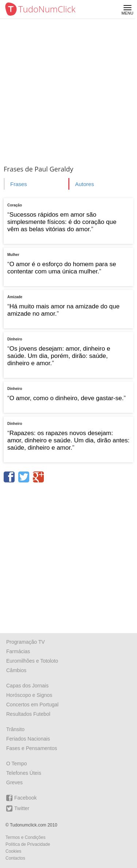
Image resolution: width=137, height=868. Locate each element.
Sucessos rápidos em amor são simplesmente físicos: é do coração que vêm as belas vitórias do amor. (62, 222)
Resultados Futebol (28, 714)
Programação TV (26, 642)
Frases (19, 184)
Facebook (21, 798)
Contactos (15, 858)
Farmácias (18, 651)
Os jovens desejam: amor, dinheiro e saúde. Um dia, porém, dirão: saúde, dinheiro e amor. (59, 356)
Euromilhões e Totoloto (32, 661)
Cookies (13, 851)
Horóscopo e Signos (29, 695)
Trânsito (15, 729)
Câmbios (16, 670)
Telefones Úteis (24, 773)
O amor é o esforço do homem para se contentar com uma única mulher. (62, 268)
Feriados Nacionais (28, 739)
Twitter (18, 808)
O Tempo (17, 764)
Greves (14, 782)
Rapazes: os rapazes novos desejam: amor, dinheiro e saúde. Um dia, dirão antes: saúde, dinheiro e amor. (68, 440)
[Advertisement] (68, 90)
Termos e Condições (25, 837)
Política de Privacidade (28, 844)
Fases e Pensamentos (32, 748)
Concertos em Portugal (32, 705)
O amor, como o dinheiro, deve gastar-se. (67, 398)
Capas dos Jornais (27, 686)
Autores (84, 184)
